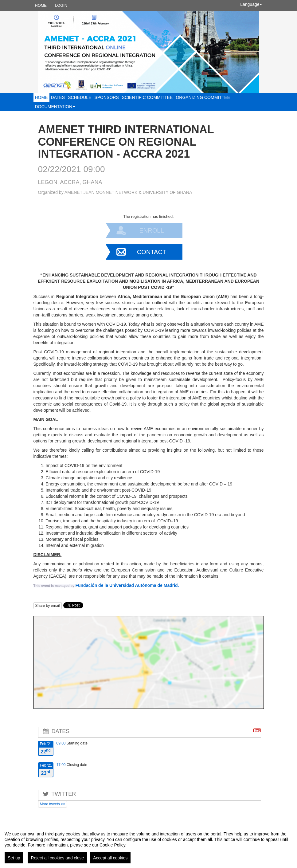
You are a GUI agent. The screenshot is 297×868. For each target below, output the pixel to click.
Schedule (80, 97)
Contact (152, 252)
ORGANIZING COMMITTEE (203, 97)
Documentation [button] (55, 107)
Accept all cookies (110, 858)
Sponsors (106, 97)
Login (61, 5)
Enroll (151, 230)
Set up (14, 858)
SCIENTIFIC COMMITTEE (147, 97)
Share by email (48, 606)
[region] (148, 845)
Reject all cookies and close (57, 858)
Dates (58, 97)
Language (251, 4)
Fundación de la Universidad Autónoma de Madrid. (127, 585)
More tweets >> (53, 804)
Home (41, 5)
